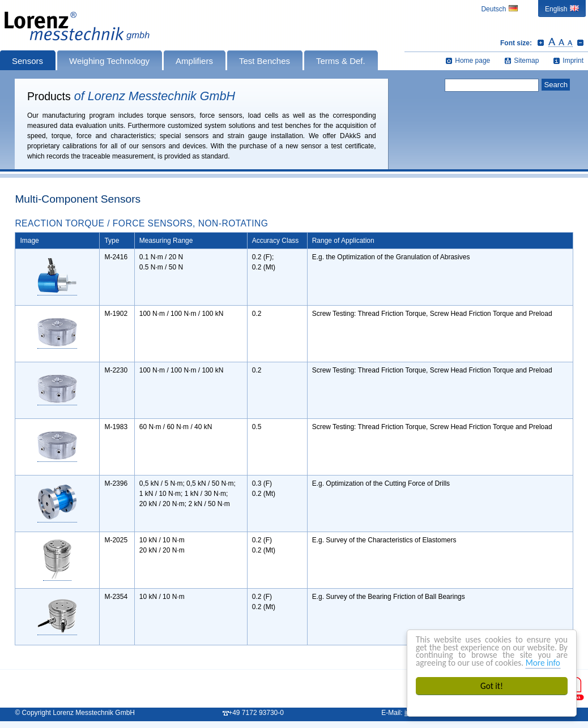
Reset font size (561, 42)
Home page (472, 61)
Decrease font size (580, 42)
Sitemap (526, 61)
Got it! (492, 686)
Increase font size (541, 42)
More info (543, 663)
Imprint (573, 61)
